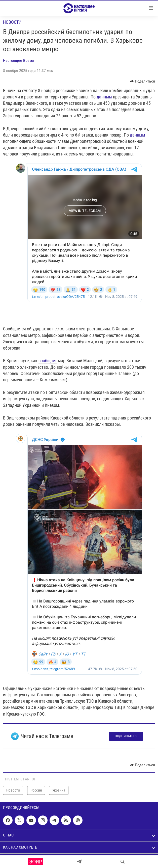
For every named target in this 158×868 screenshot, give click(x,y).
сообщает (48, 361)
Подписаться (126, 736)
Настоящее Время (18, 60)
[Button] (143, 81)
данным (104, 97)
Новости (12, 22)
